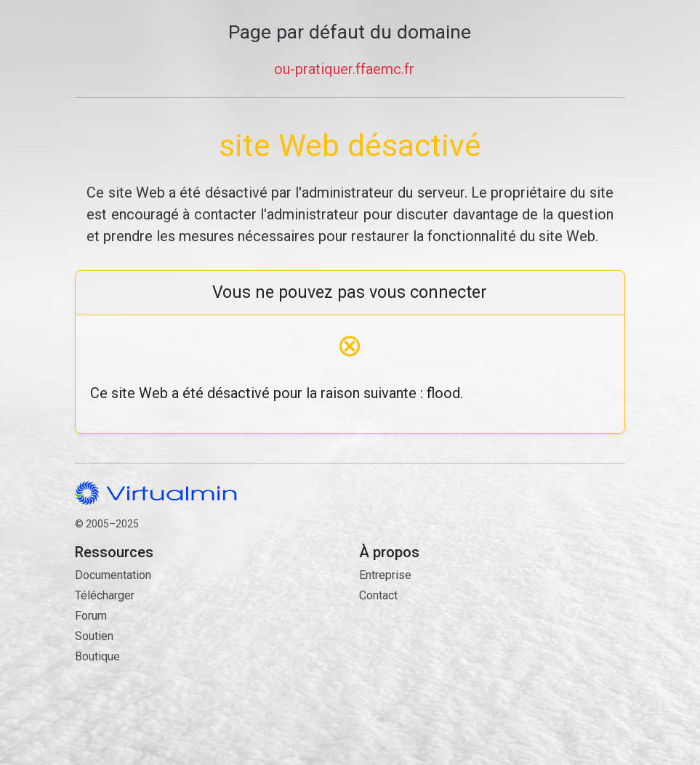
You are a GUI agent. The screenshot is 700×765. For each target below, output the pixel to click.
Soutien (94, 636)
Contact (492, 662)
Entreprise (385, 575)
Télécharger (105, 595)
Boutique (97, 656)
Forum (91, 616)
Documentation (113, 575)
